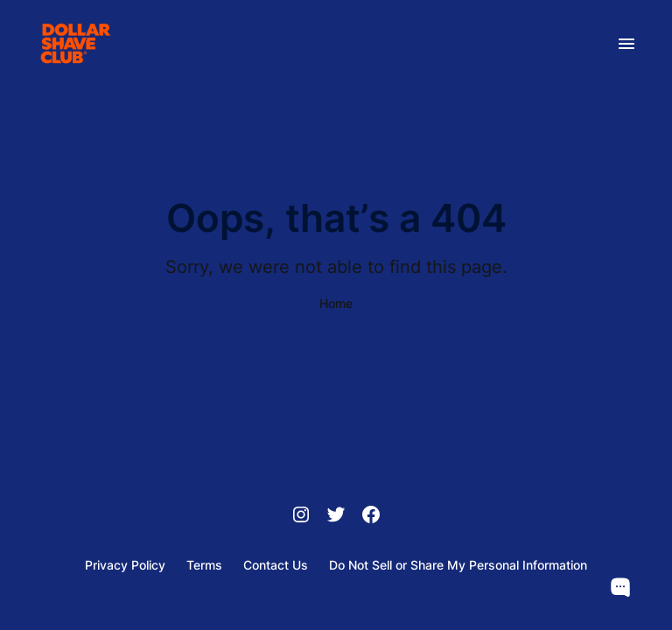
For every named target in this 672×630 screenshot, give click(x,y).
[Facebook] (371, 516)
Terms (204, 565)
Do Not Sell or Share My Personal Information (458, 565)
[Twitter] (336, 516)
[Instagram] (301, 516)
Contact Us (276, 565)
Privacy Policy (125, 565)
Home (336, 303)
